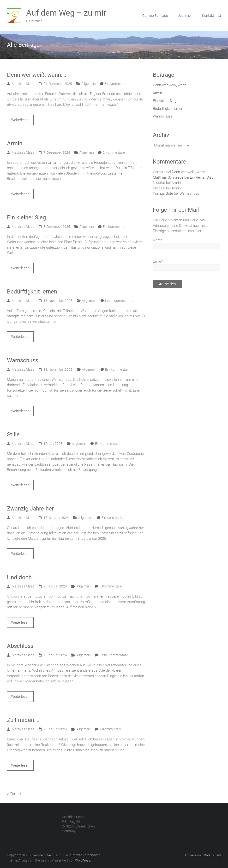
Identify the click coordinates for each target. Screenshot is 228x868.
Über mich (185, 16)
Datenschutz (213, 855)
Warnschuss (23, 360)
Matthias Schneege (168, 177)
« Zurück (14, 794)
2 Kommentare (114, 152)
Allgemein (89, 84)
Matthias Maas (23, 84)
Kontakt (208, 16)
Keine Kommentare (119, 301)
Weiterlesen (20, 120)
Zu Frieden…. (23, 720)
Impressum (193, 855)
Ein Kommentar (116, 84)
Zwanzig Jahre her (30, 509)
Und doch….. (23, 577)
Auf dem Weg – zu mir (66, 13)
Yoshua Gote (163, 194)
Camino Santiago (155, 16)
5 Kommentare (111, 586)
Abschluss (20, 646)
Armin (15, 143)
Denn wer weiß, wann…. (37, 75)
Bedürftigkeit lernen (32, 292)
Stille (13, 434)
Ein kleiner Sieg (26, 217)
